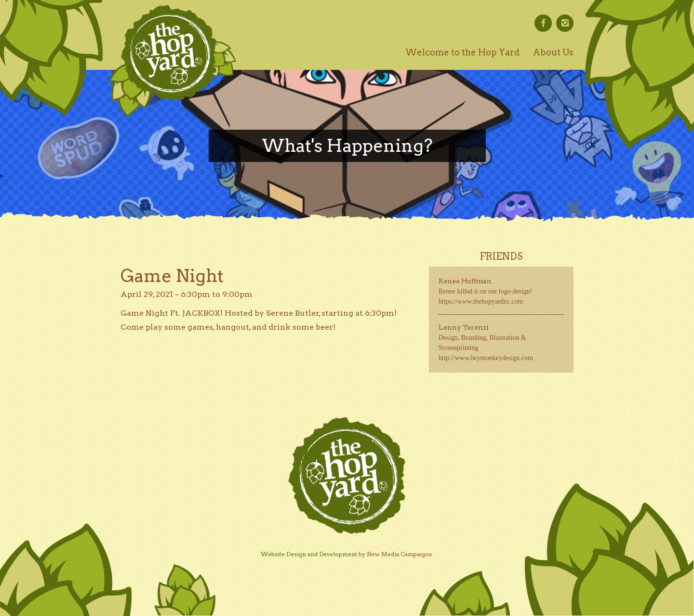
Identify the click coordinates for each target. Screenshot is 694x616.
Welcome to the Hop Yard (462, 52)
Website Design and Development (309, 554)
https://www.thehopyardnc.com (481, 301)
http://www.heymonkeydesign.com (486, 358)
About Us (553, 52)
